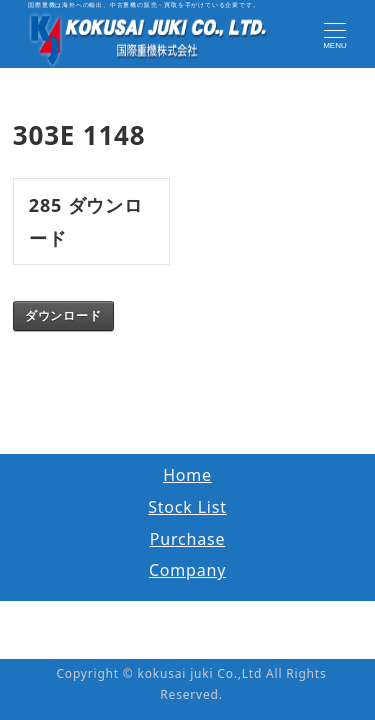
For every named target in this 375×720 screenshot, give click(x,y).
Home (187, 475)
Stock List (187, 507)
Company (187, 570)
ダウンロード (63, 316)
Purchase (188, 539)
